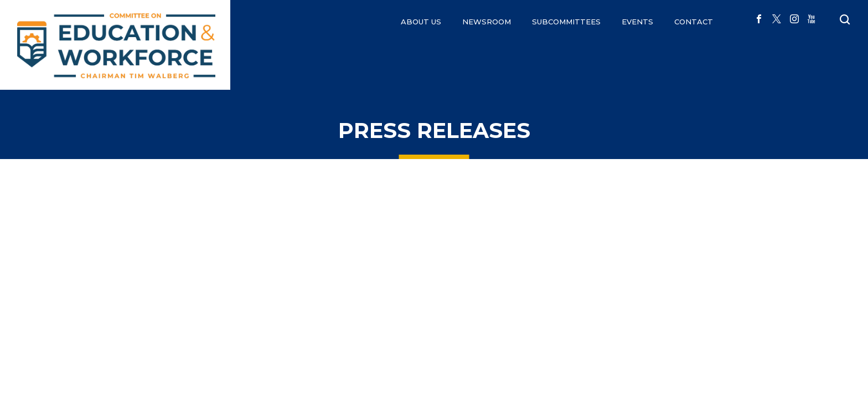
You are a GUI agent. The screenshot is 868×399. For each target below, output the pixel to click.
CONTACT (694, 22)
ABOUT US (421, 22)
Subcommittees (566, 22)
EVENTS (637, 22)
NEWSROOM (487, 22)
